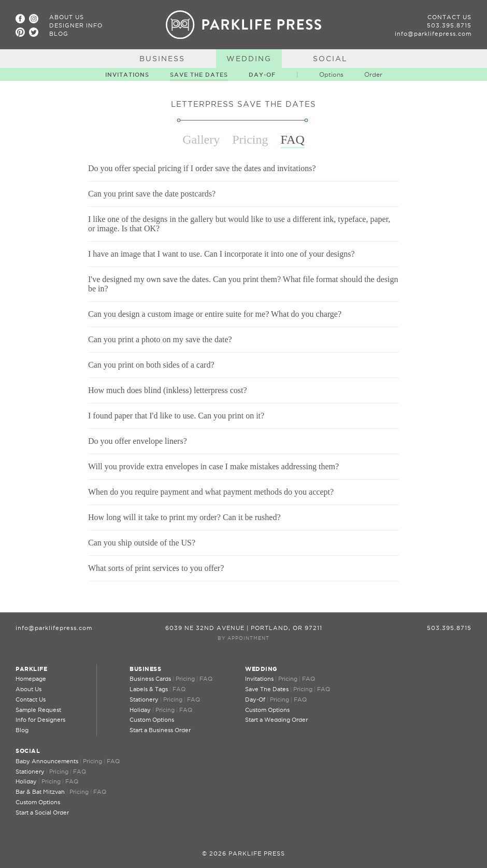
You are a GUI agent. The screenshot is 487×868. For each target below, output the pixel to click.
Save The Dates (199, 75)
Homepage (31, 679)
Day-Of (262, 75)
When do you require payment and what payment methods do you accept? (211, 492)
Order (373, 74)
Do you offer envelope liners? (138, 441)
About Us (67, 17)
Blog (59, 34)
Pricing (185, 679)
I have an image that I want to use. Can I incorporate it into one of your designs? (221, 254)
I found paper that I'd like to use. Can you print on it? (176, 416)
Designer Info (76, 25)
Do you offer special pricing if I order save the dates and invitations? (202, 168)
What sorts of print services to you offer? (156, 568)
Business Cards (150, 679)
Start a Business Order (160, 730)
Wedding (249, 59)
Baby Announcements (47, 761)
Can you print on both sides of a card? (151, 365)
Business (162, 59)
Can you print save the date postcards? (152, 194)
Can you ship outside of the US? (142, 543)
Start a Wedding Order (276, 720)
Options (331, 74)
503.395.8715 (449, 25)
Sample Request (38, 710)
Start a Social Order (42, 813)
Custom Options (152, 720)
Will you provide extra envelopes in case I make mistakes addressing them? (213, 466)
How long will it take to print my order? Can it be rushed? (184, 517)
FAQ (206, 679)
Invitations (127, 75)
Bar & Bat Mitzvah (40, 792)
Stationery (144, 699)
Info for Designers (40, 720)
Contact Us (449, 17)
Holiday (140, 710)
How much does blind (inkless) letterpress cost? (168, 390)
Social (330, 59)
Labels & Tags (149, 689)
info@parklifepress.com (433, 34)
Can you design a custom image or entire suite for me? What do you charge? (215, 314)
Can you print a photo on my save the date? (160, 339)
